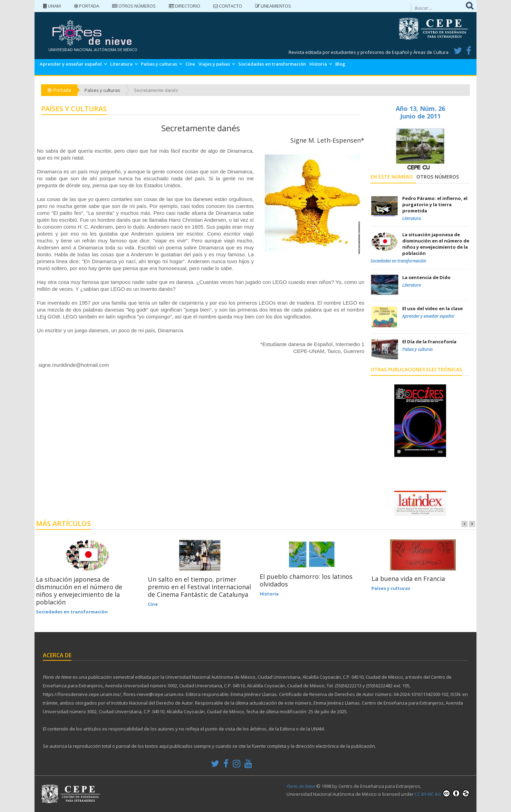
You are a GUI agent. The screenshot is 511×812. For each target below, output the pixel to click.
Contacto (228, 6)
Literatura (121, 64)
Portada (86, 6)
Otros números (134, 6)
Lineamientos (273, 6)
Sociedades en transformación (272, 64)
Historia (318, 64)
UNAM (52, 6)
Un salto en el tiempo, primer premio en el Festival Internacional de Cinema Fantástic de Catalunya (199, 587)
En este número (392, 177)
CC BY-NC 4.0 (442, 793)
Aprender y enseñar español (71, 64)
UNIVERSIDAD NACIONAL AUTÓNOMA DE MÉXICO (93, 50)
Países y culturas (159, 64)
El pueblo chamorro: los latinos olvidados (306, 580)
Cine (190, 64)
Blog (340, 64)
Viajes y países (214, 64)
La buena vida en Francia (408, 579)
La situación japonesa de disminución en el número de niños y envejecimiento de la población (79, 591)
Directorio (185, 6)
